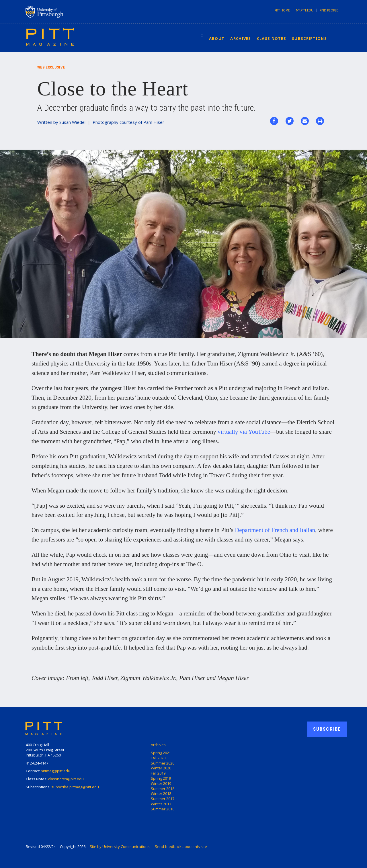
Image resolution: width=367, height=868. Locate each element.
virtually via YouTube (244, 432)
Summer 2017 (163, 799)
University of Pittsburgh (67, 12)
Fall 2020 (158, 758)
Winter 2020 (161, 768)
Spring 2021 (161, 753)
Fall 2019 (158, 773)
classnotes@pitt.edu (66, 779)
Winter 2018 (161, 793)
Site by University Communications (120, 847)
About (217, 38)
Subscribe (327, 729)
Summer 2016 (163, 809)
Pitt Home (282, 10)
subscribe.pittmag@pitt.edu (75, 787)
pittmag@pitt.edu (55, 771)
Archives (241, 38)
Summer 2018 (163, 789)
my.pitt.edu (305, 10)
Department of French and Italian (275, 530)
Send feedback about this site (181, 847)
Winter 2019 (161, 783)
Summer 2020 (163, 763)
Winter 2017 (161, 804)
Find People (329, 10)
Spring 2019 (161, 778)
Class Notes (272, 38)
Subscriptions (309, 38)
